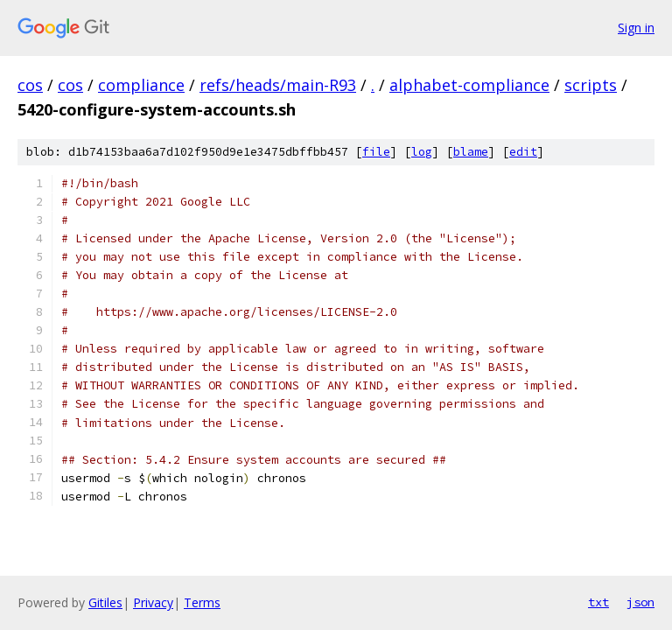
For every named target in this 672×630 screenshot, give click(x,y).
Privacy (153, 602)
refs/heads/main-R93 (278, 85)
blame (471, 152)
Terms (202, 602)
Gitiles (105, 602)
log (422, 152)
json (640, 602)
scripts (591, 85)
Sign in (636, 28)
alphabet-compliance (469, 85)
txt (598, 602)
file (376, 152)
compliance (141, 85)
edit (523, 152)
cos (30, 85)
